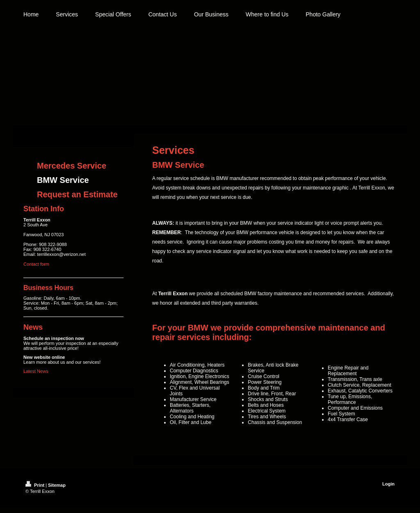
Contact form (36, 264)
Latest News (36, 371)
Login (388, 484)
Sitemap (57, 485)
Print (35, 485)
